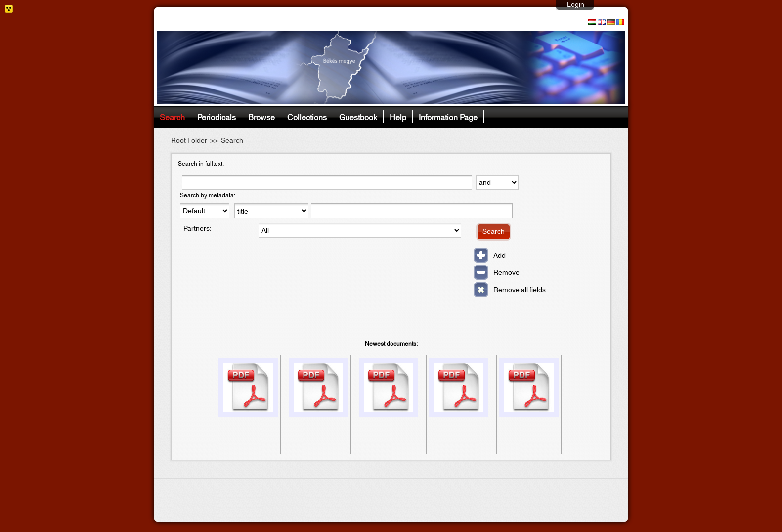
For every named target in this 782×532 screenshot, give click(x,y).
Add (500, 256)
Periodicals (217, 116)
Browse (261, 116)
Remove (506, 273)
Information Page (448, 116)
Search (172, 116)
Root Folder (189, 141)
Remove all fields (520, 290)
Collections (307, 116)
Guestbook (358, 116)
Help (398, 116)
